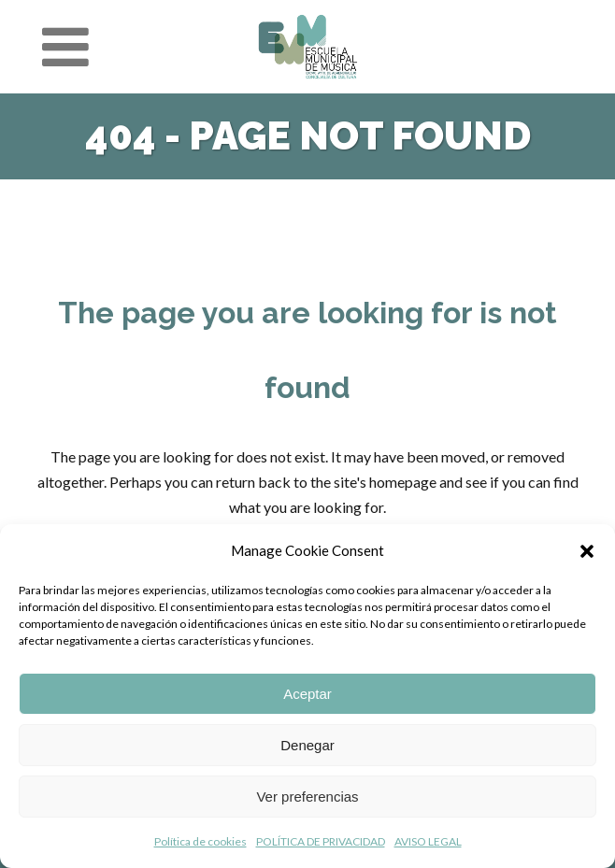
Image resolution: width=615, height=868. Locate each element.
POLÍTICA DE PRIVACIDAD (321, 841)
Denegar (307, 745)
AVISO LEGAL (428, 841)
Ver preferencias (307, 797)
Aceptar (307, 694)
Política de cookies (200, 841)
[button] (587, 551)
